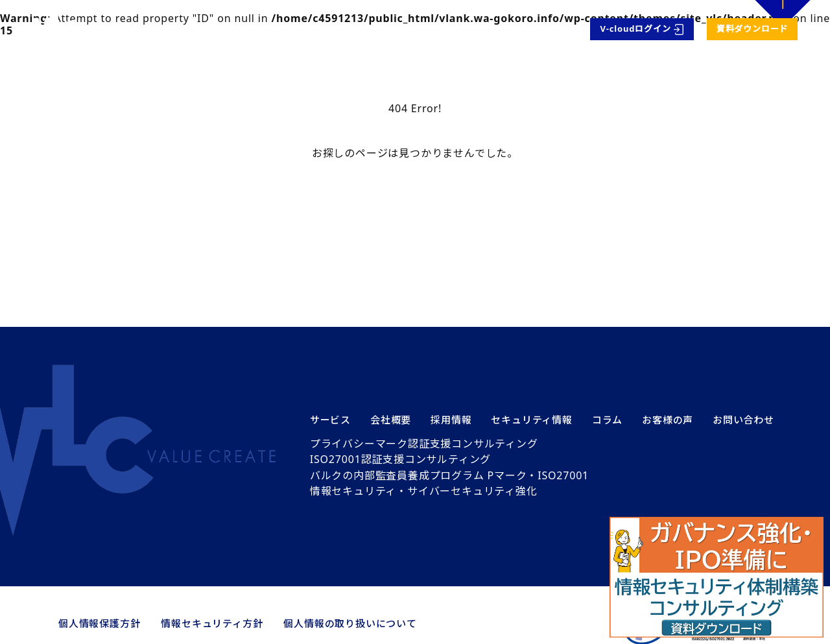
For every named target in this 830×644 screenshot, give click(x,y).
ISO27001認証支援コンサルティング (400, 459)
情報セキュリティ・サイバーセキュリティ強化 (424, 491)
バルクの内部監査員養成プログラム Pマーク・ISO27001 (449, 475)
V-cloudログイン (636, 29)
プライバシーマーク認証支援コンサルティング (424, 444)
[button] (717, 577)
